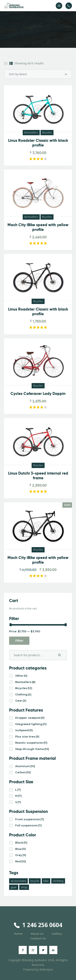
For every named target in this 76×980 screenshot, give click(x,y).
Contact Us (38, 938)
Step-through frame (32, 749)
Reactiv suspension (31, 743)
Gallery (57, 934)
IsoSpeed (24, 730)
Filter (19, 641)
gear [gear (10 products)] (14, 887)
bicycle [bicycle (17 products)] (35, 881)
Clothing (23, 694)
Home (18, 934)
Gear (21, 701)
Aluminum (25, 766)
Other (21, 676)
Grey (21, 855)
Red (21, 861)
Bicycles (47, 132)
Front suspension (30, 819)
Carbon (23, 772)
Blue (21, 849)
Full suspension (28, 825)
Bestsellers (31, 132)
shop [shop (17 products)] (24, 887)
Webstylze (46, 969)
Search (61, 655)
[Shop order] (38, 74)
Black (21, 843)
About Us (37, 934)
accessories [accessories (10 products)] (18, 881)
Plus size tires (27, 736)
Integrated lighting (31, 724)
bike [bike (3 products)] (46, 881)
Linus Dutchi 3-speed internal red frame (38, 476)
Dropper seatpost (30, 718)
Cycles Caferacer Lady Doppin (38, 394)
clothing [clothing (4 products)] (58, 881)
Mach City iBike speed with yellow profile (38, 227)
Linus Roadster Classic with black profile (38, 143)
